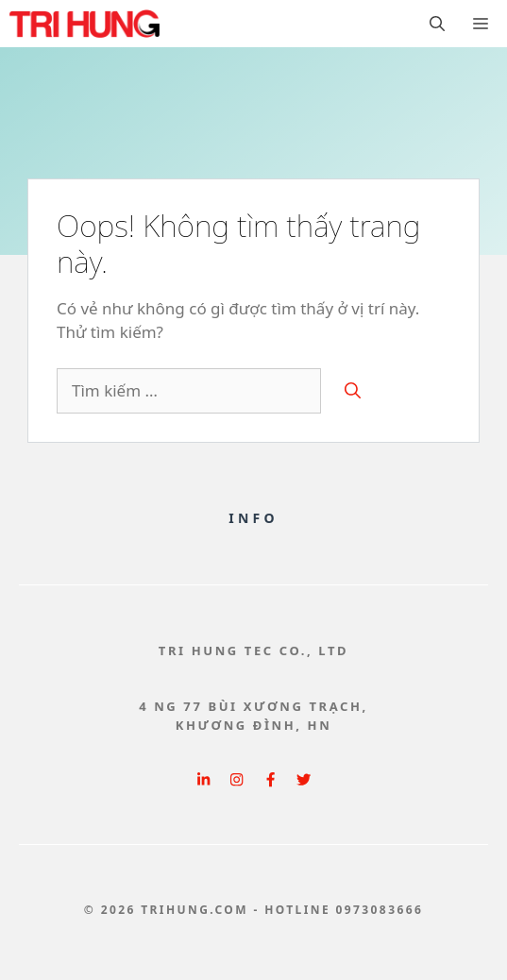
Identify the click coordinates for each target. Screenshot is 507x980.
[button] (437, 24)
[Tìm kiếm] (353, 391)
